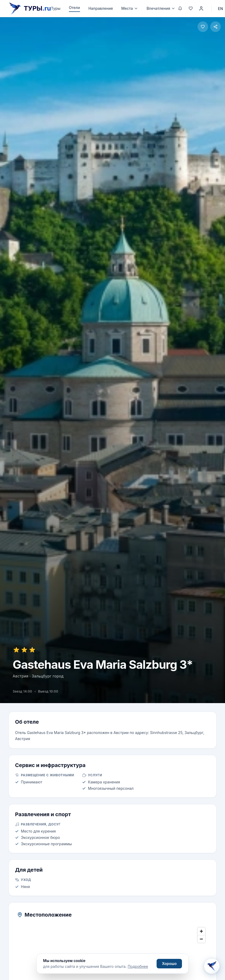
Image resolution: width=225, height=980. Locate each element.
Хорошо (169, 963)
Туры (56, 8)
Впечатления (161, 8)
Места (130, 8)
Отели (74, 8)
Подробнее (138, 966)
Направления (101, 8)
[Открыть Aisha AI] (212, 965)
